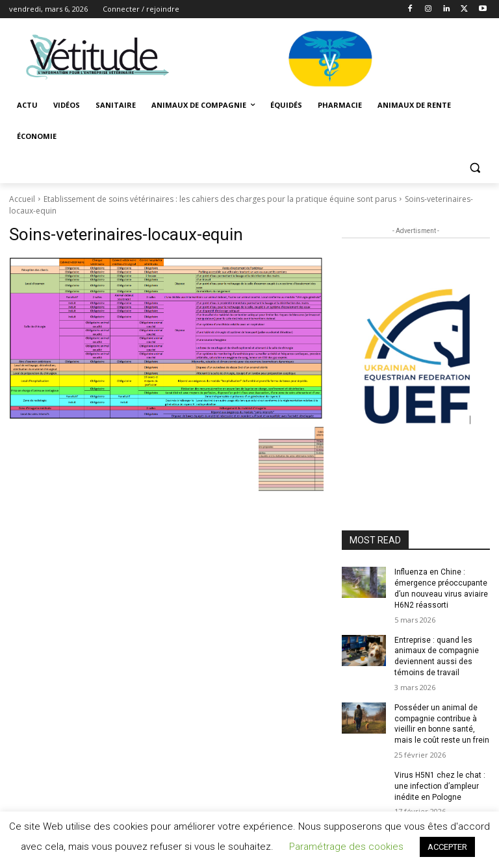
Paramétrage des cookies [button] (346, 847)
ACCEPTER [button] (447, 847)
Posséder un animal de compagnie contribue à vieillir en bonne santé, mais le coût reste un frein (442, 724)
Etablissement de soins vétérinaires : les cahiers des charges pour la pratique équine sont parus (220, 199)
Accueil (22, 199)
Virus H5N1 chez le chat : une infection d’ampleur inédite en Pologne (440, 786)
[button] (475, 168)
